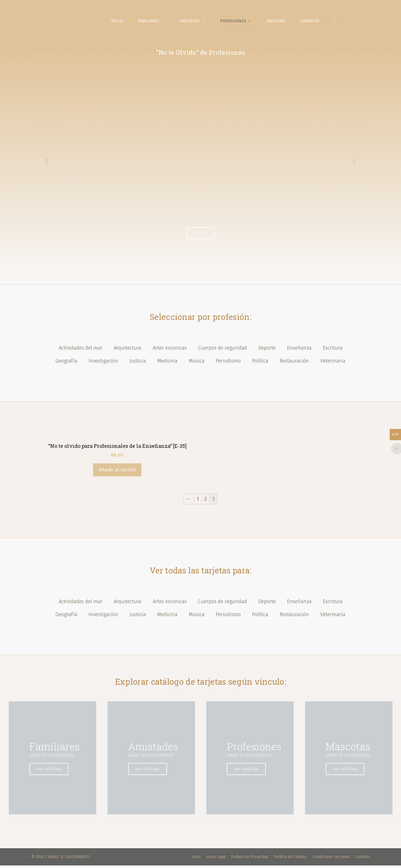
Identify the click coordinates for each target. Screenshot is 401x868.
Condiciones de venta (331, 859)
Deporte (267, 351)
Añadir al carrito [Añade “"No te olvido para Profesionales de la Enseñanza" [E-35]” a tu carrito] (117, 473)
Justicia (138, 364)
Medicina (167, 364)
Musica (197, 364)
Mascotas (278, 22)
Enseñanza (299, 351)
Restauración (294, 364)
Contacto (311, 22)
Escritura (333, 351)
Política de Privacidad (250, 859)
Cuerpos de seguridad (223, 351)
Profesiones (241, 23)
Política (260, 364)
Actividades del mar (81, 351)
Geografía (66, 364)
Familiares (156, 23)
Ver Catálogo (51, 771)
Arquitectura (128, 351)
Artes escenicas (170, 351)
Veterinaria (333, 364)
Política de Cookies (290, 859)
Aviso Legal (216, 859)
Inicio (118, 22)
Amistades (198, 23)
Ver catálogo (150, 771)
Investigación (103, 364)
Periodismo (228, 364)
